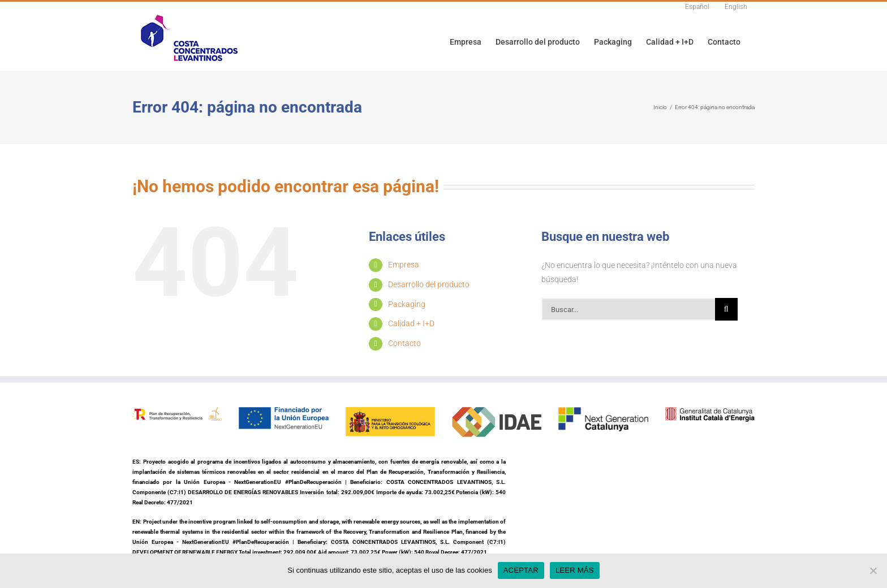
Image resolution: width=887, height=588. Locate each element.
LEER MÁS (575, 570)
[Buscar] (726, 309)
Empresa (404, 265)
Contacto (404, 343)
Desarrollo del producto (429, 284)
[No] (873, 570)
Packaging (407, 304)
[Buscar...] (628, 309)
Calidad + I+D (411, 323)
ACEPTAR (521, 570)
